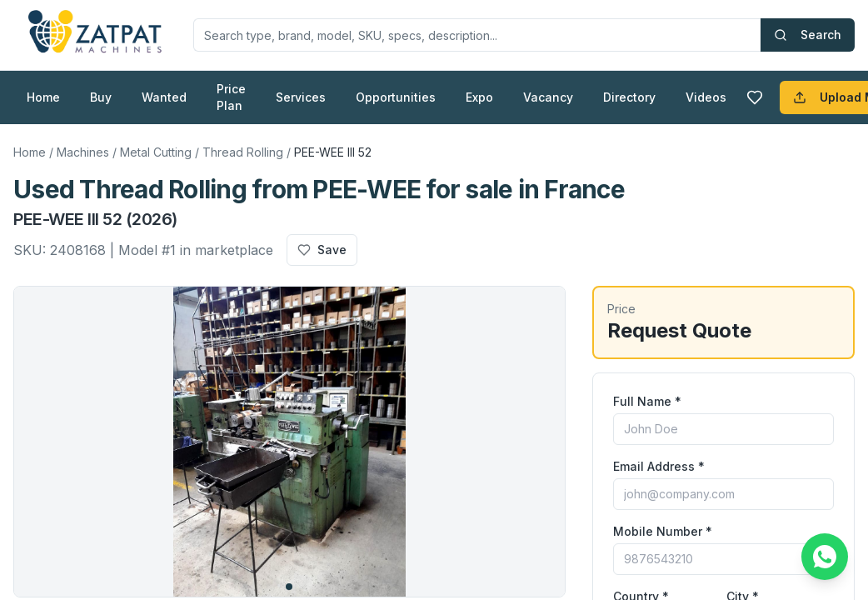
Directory (629, 97)
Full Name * (647, 401)
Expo (479, 97)
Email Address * (659, 466)
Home (43, 97)
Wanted (164, 97)
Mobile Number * (663, 531)
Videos (706, 97)
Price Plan (231, 97)
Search (808, 35)
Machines (83, 152)
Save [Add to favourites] (322, 250)
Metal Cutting (156, 152)
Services (301, 97)
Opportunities (396, 97)
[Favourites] (755, 97)
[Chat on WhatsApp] (825, 557)
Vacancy (548, 97)
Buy (101, 97)
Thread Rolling (243, 152)
